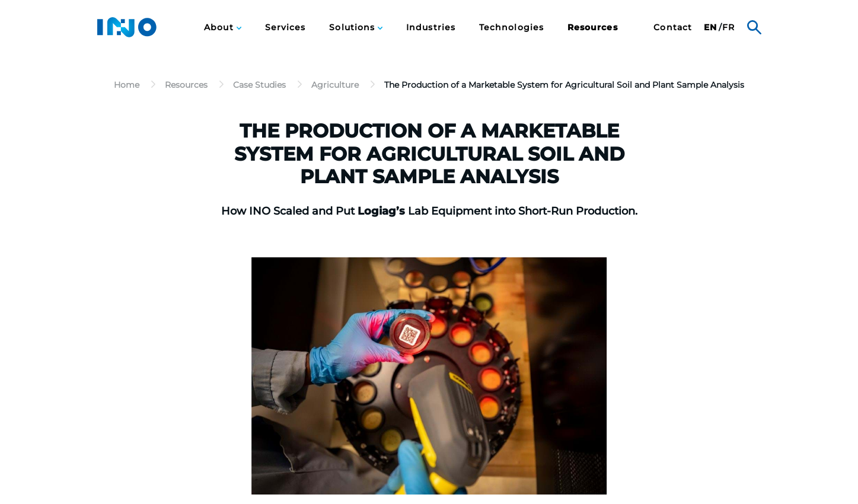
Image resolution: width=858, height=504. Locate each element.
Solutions (353, 28)
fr (728, 28)
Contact (673, 28)
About (220, 28)
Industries (431, 28)
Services (286, 28)
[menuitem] (222, 27)
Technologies (511, 28)
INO (127, 27)
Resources (593, 28)
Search (754, 27)
